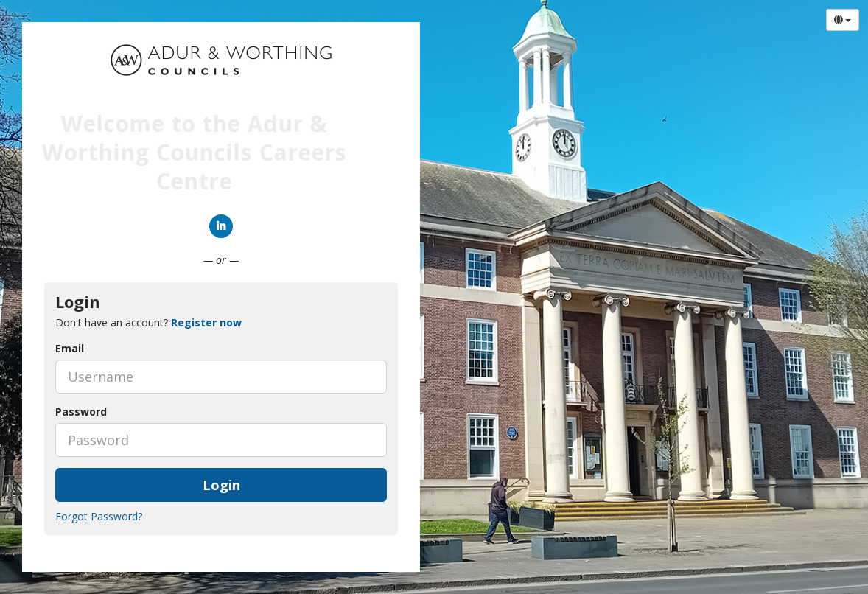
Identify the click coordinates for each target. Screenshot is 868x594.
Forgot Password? (99, 516)
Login (221, 485)
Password (81, 412)
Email (70, 348)
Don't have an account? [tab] (148, 322)
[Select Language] (843, 20)
